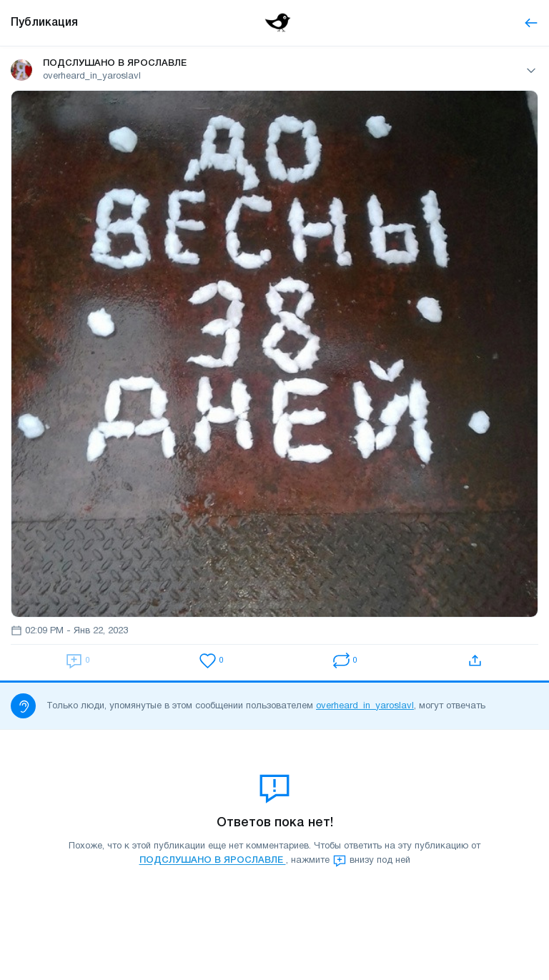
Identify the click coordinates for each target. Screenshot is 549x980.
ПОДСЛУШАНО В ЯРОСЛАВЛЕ (213, 861)
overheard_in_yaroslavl (365, 706)
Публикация (44, 23)
